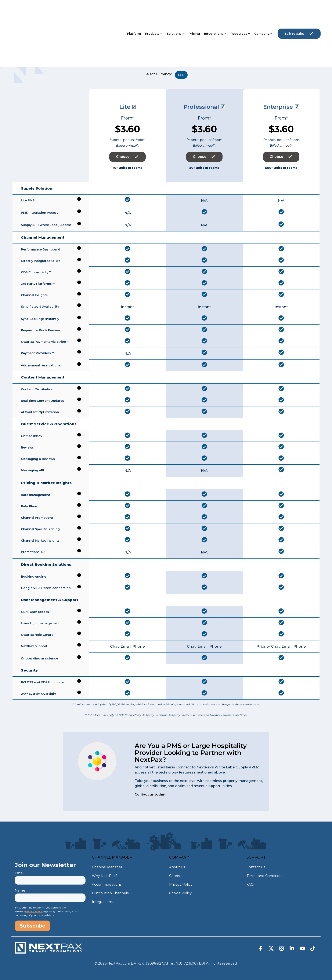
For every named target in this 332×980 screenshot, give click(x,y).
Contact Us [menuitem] (256, 867)
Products (154, 10)
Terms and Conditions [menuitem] (265, 876)
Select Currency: (158, 74)
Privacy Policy (34, 911)
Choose (127, 157)
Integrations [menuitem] (102, 902)
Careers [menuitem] (176, 876)
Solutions (176, 10)
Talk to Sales (299, 10)
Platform (134, 10)
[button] (261, 949)
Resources (240, 10)
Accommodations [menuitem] (107, 884)
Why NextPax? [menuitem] (105, 876)
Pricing (194, 10)
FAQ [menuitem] (250, 884)
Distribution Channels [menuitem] (110, 893)
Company (263, 10)
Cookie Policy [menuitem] (180, 893)
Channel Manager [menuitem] (107, 867)
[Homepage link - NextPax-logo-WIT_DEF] (48, 952)
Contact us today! (150, 794)
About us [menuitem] (177, 867)
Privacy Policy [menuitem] (181, 884)
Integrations (215, 10)
